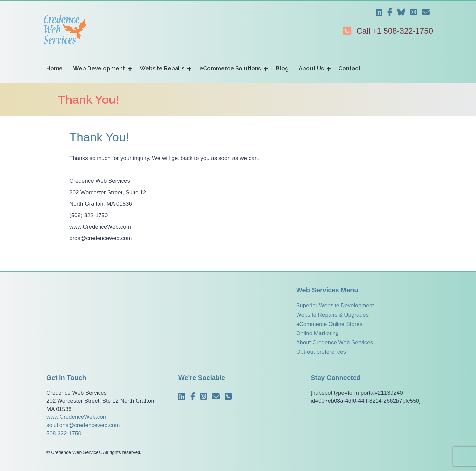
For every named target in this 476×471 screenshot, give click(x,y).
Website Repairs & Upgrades (332, 315)
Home (55, 68)
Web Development (99, 68)
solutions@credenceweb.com (83, 425)
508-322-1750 (64, 433)
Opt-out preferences (321, 352)
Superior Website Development (335, 306)
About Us (311, 68)
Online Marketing (317, 333)
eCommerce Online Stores (329, 324)
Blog (282, 68)
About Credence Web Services (335, 343)
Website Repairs (162, 68)
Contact (350, 68)
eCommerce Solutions (230, 68)
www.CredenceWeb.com (77, 417)
